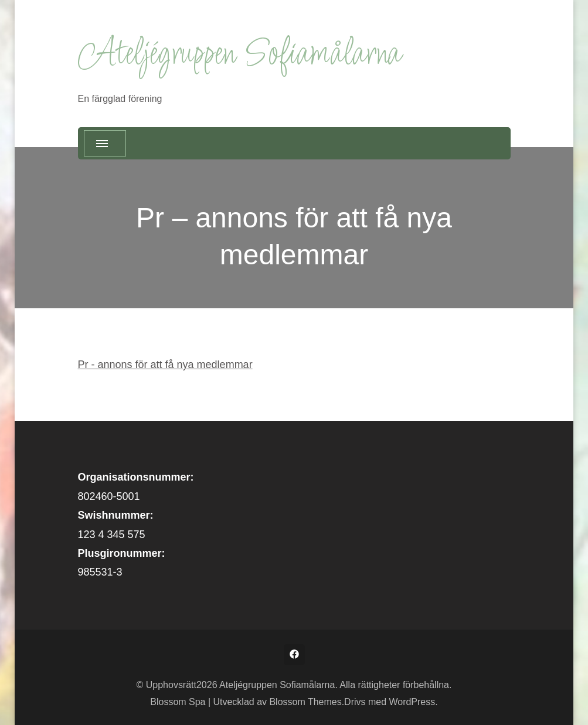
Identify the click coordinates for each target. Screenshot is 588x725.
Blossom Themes (305, 702)
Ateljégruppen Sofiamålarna (239, 55)
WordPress (412, 702)
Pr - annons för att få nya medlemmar (165, 365)
